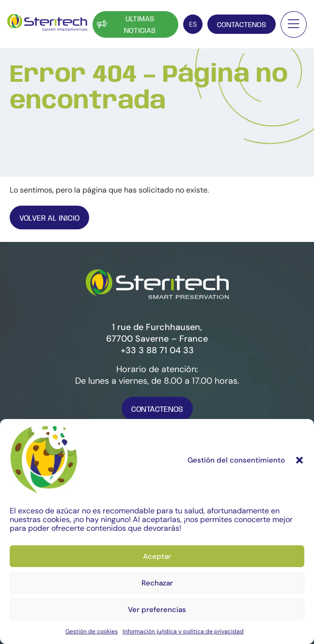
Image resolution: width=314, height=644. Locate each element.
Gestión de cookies (92, 631)
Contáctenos (242, 25)
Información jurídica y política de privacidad (183, 631)
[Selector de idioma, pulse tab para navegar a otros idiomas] (193, 24)
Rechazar (157, 583)
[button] (299, 460)
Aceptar (157, 556)
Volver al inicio (49, 218)
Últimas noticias (126, 25)
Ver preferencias (157, 610)
